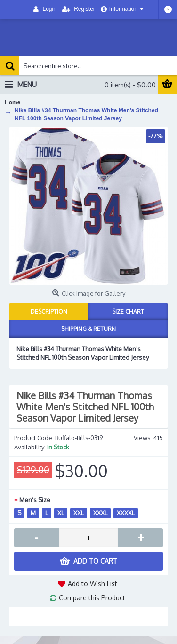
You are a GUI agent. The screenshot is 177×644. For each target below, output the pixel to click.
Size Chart (128, 311)
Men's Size (35, 500)
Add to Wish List (93, 584)
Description (49, 311)
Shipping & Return (88, 329)
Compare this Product (92, 598)
